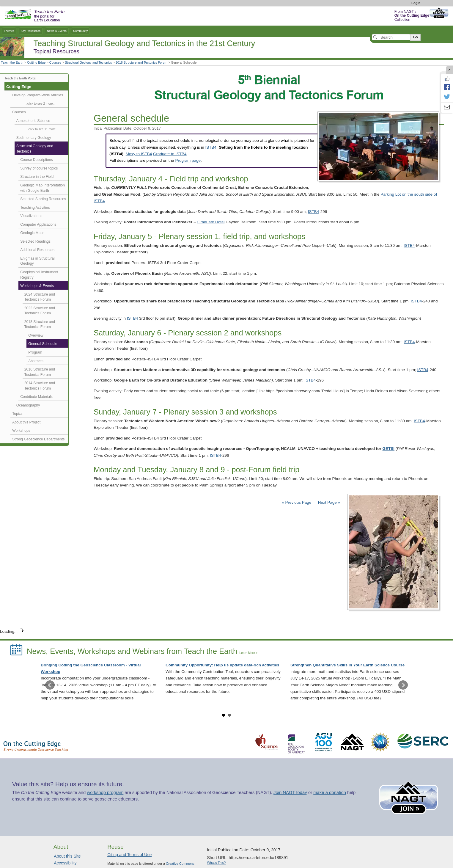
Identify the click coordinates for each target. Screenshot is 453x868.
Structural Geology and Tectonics (88, 62)
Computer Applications (38, 225)
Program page (188, 160)
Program (35, 352)
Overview (36, 335)
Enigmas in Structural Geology (37, 261)
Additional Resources (37, 250)
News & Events (57, 31)
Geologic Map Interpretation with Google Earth (43, 188)
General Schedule (43, 344)
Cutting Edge (36, 62)
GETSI (389, 449)
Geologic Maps (32, 233)
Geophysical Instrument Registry (39, 275)
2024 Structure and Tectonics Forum (40, 297)
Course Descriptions (36, 160)
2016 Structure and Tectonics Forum (40, 372)
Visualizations (31, 216)
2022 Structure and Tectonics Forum (40, 311)
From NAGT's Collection (412, 16)
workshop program (105, 792)
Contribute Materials (36, 397)
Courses (55, 62)
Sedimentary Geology (34, 138)
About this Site (67, 856)
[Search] (391, 37)
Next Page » (328, 502)
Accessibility (65, 863)
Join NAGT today (290, 792)
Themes (9, 31)
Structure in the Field (37, 177)
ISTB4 (211, 147)
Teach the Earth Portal (20, 78)
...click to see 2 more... (40, 104)
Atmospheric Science (33, 121)
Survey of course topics (39, 168)
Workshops (21, 431)
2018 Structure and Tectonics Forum (141, 62)
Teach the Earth (12, 62)
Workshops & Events (37, 286)
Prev (50, 685)
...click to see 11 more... (42, 129)
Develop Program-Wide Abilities (38, 95)
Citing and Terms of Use (129, 855)
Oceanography (28, 405)
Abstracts (36, 361)
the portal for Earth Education (49, 16)
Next (403, 685)
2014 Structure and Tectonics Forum (40, 386)
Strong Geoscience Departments (38, 439)
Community (80, 31)
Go (415, 37)
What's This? (216, 863)
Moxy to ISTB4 (139, 154)
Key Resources (31, 31)
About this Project (26, 422)
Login (416, 3)
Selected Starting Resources (43, 199)
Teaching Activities (35, 208)
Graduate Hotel (211, 222)
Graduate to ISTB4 (170, 154)
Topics (17, 414)
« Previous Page (297, 502)
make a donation (330, 792)
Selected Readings (35, 241)
